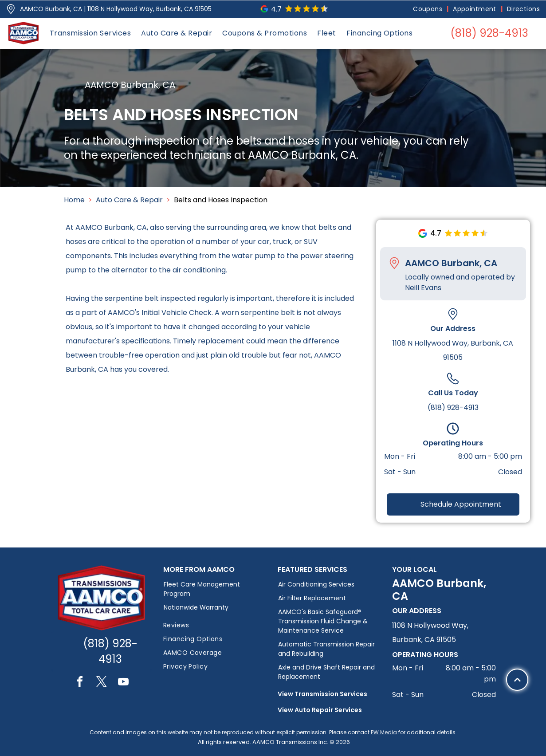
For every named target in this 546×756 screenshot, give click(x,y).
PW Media (384, 732)
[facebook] (80, 683)
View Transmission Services (322, 694)
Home (74, 200)
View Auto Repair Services (320, 710)
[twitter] (102, 683)
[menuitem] (428, 9)
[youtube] (123, 683)
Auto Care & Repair (129, 200)
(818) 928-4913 (453, 408)
